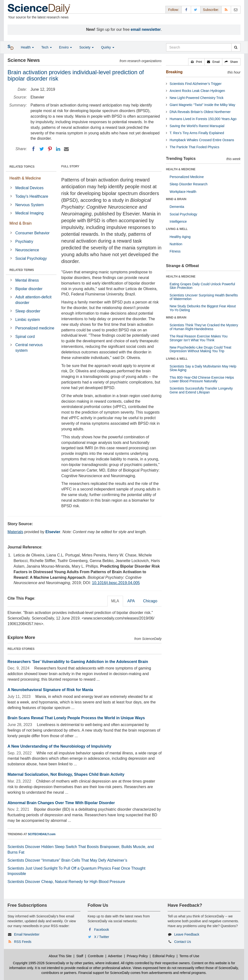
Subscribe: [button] (211, 10)
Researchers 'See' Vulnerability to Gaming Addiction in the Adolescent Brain (78, 662)
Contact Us (182, 942)
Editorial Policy (164, 956)
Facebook (102, 930)
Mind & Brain (21, 223)
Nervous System (29, 205)
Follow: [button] (173, 10)
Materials (15, 532)
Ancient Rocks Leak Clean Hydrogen (197, 91)
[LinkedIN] (58, 149)
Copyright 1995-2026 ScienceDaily (39, 963)
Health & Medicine (25, 178)
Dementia (177, 207)
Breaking (174, 72)
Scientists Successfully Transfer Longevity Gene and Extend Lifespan (201, 390)
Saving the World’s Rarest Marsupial (197, 126)
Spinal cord (25, 337)
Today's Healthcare (32, 196)
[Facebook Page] (186, 10)
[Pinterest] (50, 149)
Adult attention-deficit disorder (33, 300)
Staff (80, 956)
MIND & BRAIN (176, 199)
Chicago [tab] (150, 601)
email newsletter (146, 29)
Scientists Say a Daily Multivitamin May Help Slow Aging (203, 368)
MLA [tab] (115, 601)
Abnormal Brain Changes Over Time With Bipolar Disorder (61, 803)
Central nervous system (29, 348)
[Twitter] (42, 149)
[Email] (66, 149)
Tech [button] (46, 47)
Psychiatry (24, 241)
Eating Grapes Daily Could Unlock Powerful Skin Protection (202, 286)
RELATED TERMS (22, 270)
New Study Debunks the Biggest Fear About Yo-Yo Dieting (203, 308)
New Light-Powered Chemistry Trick (197, 98)
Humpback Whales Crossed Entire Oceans (202, 140)
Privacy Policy (137, 956)
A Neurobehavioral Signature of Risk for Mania (50, 690)
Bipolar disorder (29, 289)
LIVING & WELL (177, 229)
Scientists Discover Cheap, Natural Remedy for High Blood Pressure (66, 882)
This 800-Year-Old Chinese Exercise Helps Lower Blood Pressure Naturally (202, 379)
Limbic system (27, 320)
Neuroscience (27, 250)
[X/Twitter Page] (196, 10)
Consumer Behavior (32, 233)
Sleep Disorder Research (188, 184)
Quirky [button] (108, 47)
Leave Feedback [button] (187, 934)
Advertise (115, 956)
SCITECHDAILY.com (42, 834)
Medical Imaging (29, 213)
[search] (236, 47)
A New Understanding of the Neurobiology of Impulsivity (59, 746)
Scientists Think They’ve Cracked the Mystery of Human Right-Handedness (204, 327)
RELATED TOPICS (22, 167)
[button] (196, 62)
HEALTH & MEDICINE (181, 169)
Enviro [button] (66, 47)
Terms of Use (189, 956)
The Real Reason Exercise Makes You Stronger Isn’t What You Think (198, 338)
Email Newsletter (27, 934)
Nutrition (176, 244)
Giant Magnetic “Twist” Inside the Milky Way (202, 105)
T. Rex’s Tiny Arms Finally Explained (197, 133)
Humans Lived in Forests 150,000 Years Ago (203, 119)
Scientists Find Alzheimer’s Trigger (195, 84)
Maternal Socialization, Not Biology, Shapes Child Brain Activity (66, 774)
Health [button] (27, 47)
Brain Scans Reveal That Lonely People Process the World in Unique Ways (76, 718)
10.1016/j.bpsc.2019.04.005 (116, 583)
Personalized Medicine (187, 177)
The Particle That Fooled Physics (194, 147)
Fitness (175, 251)
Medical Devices (29, 188)
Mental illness (27, 280)
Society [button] (86, 47)
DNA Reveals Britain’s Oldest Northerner (200, 112)
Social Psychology (31, 258)
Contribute (96, 956)
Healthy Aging (180, 237)
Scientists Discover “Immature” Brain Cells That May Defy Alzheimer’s (67, 860)
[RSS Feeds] (226, 10)
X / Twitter (102, 937)
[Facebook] (33, 149)
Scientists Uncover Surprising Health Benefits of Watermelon (204, 297)
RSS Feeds (23, 942)
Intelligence (178, 221)
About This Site (60, 956)
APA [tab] (131, 601)
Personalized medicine (35, 328)
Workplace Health (183, 192)
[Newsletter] (236, 10)
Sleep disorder (28, 311)
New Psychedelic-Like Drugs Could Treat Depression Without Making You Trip (200, 349)
